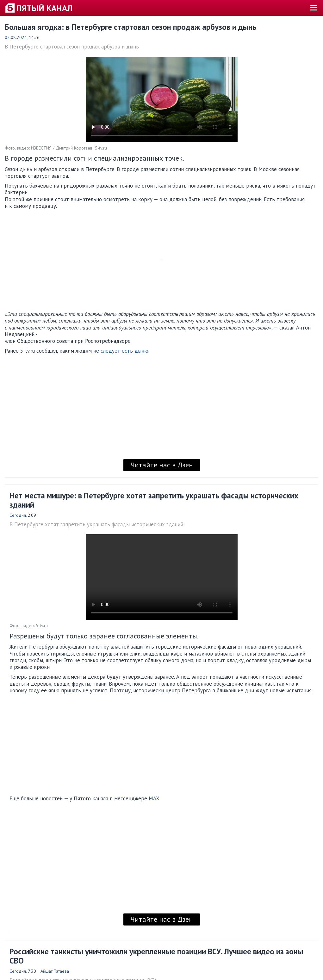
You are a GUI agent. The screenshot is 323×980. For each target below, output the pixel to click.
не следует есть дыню (120, 351)
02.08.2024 (16, 37)
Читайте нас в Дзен (162, 465)
